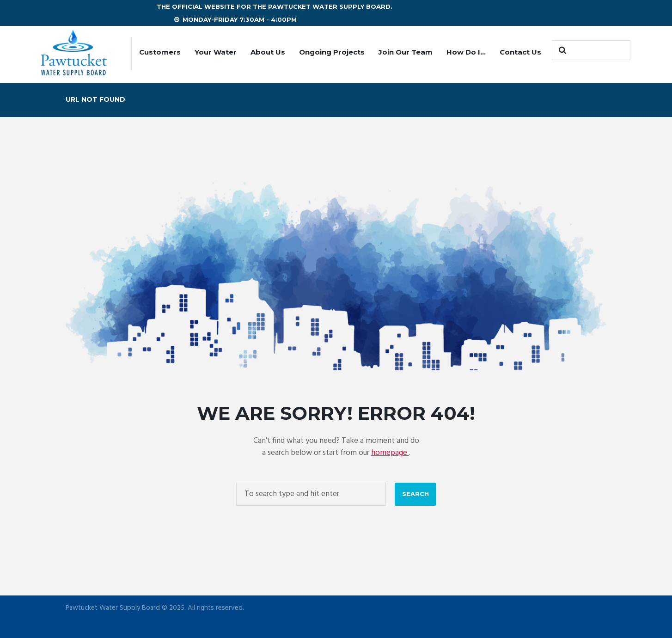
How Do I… (466, 52)
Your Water (216, 52)
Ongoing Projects (332, 52)
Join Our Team (406, 52)
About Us (268, 52)
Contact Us (520, 52)
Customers (160, 52)
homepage (390, 453)
